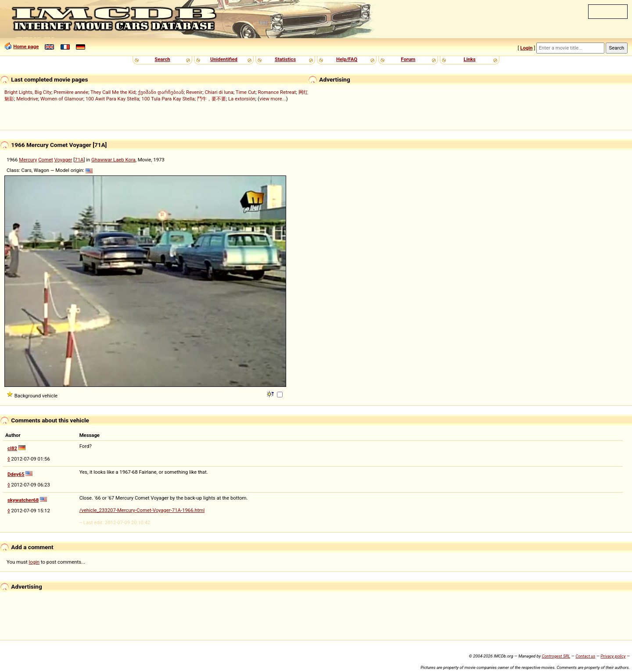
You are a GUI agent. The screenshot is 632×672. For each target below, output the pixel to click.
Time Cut (246, 92)
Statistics (285, 59)
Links (469, 59)
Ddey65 (16, 474)
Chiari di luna (219, 92)
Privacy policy (613, 656)
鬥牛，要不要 (212, 99)
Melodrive (27, 99)
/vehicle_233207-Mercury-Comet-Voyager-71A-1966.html (142, 510)
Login (526, 48)
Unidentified (224, 59)
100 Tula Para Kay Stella (168, 99)
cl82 (12, 448)
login (34, 562)
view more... (273, 99)
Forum (408, 59)
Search (162, 59)
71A (79, 160)
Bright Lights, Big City (28, 92)
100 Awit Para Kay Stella (112, 99)
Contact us (585, 656)
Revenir (194, 92)
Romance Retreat (277, 92)
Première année (71, 92)
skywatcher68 (23, 500)
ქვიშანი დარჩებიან (161, 92)
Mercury (28, 160)
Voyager (63, 160)
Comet (45, 160)
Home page (26, 46)
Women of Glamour (62, 99)
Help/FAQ (347, 59)
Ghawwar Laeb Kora (113, 160)
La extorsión (242, 99)
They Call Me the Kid (113, 92)
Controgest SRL (556, 656)
